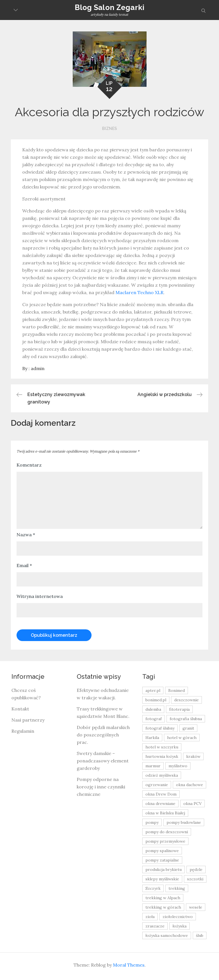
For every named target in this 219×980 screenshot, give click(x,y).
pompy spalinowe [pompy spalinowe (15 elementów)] (162, 851)
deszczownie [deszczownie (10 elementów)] (186, 700)
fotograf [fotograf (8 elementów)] (154, 719)
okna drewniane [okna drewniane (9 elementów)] (160, 804)
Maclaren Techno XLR (139, 292)
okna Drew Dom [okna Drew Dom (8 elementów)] (161, 794)
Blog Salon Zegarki (110, 7)
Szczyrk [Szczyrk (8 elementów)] (153, 888)
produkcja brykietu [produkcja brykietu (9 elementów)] (164, 869)
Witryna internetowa (40, 596)
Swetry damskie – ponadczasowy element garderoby (103, 761)
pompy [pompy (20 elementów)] (152, 822)
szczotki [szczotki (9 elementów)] (195, 879)
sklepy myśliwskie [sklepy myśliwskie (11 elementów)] (162, 879)
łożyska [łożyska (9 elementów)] (180, 926)
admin (38, 368)
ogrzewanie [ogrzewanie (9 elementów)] (157, 785)
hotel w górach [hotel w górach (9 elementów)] (182, 738)
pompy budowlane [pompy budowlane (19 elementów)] (184, 822)
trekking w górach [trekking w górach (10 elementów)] (163, 907)
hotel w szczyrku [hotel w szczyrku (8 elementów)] (162, 747)
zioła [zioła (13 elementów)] (150, 917)
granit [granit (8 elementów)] (188, 728)
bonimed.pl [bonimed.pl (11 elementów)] (156, 700)
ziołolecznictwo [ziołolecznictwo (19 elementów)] (178, 917)
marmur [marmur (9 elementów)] (153, 766)
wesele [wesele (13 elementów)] (196, 907)
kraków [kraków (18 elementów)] (193, 756)
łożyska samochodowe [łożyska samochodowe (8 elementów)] (167, 935)
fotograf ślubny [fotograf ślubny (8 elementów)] (160, 728)
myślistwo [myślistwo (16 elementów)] (178, 766)
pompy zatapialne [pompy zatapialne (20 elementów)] (162, 860)
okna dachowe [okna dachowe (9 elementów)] (189, 785)
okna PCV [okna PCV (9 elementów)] (192, 804)
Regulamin (23, 731)
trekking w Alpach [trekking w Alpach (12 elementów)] (163, 898)
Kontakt (20, 709)
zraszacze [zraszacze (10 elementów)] (155, 926)
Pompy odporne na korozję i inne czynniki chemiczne (101, 787)
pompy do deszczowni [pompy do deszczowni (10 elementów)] (167, 832)
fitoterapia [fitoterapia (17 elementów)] (179, 709)
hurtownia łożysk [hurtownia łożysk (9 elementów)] (162, 756)
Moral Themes (129, 965)
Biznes (109, 128)
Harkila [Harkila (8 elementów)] (152, 738)
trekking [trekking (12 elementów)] (177, 888)
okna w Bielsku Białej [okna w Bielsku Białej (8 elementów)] (165, 813)
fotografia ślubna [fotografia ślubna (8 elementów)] (186, 719)
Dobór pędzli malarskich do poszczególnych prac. (103, 735)
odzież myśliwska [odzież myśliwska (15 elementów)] (162, 775)
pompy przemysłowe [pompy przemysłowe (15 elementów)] (165, 841)
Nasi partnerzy (28, 720)
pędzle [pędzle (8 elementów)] (196, 869)
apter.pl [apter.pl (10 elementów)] (153, 690)
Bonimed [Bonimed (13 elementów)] (177, 690)
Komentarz (29, 465)
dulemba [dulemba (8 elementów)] (153, 709)
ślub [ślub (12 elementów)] (200, 935)
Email (24, 565)
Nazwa (26, 535)
